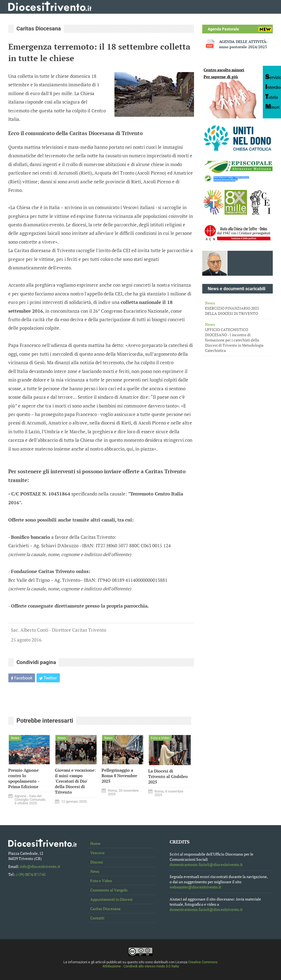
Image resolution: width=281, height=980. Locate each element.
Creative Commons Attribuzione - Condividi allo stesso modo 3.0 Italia (160, 964)
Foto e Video (101, 881)
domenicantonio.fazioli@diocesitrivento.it (206, 864)
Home (95, 843)
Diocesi (97, 862)
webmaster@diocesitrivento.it (195, 887)
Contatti (97, 918)
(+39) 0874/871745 (31, 874)
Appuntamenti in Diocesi (111, 899)
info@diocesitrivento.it (40, 866)
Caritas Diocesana (105, 909)
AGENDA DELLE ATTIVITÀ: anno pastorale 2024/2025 (243, 44)
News (95, 871)
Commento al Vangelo (109, 890)
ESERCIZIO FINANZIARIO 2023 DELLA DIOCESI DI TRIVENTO (238, 308)
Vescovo (97, 853)
